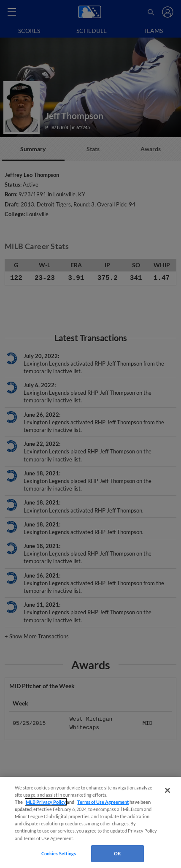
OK (118, 853)
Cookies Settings (59, 853)
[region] (90, 822)
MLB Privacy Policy (46, 802)
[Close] (167, 790)
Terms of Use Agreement (103, 802)
